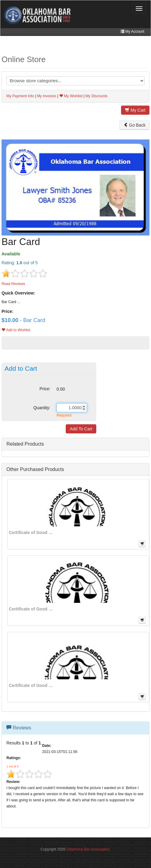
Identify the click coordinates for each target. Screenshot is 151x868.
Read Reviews (13, 284)
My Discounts (97, 96)
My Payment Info (20, 96)
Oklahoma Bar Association (88, 849)
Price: (45, 389)
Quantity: (42, 408)
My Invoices (47, 96)
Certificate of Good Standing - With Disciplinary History (32, 685)
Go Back (134, 125)
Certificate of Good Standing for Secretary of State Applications (32, 532)
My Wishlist (71, 96)
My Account (133, 32)
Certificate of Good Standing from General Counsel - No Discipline (32, 609)
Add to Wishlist (16, 330)
